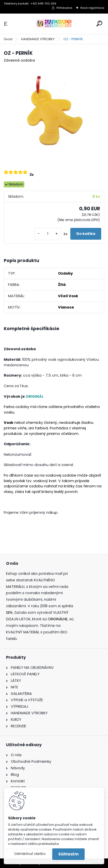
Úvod (8, 39)
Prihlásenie (64, 8)
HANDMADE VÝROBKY (38, 39)
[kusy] (48, 234)
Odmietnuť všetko (30, 854)
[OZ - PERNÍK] (54, 114)
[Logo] (54, 24)
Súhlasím (68, 854)
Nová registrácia (92, 8)
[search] (99, 23)
